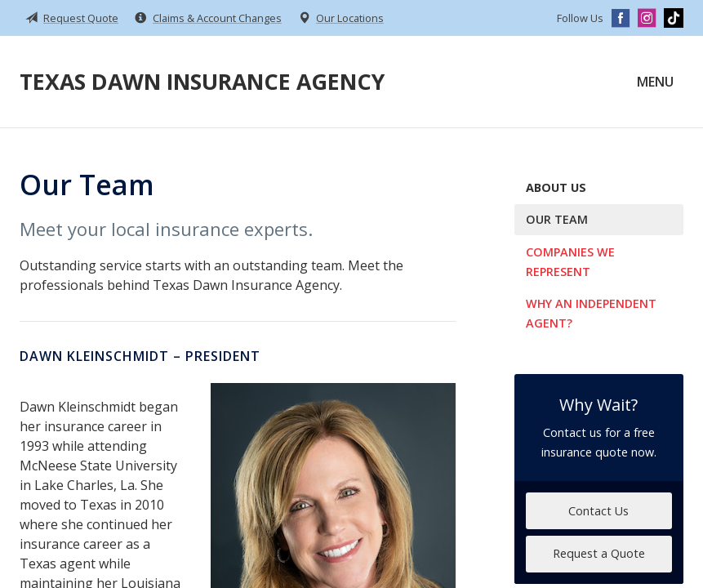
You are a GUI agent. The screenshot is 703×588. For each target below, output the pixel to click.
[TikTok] (674, 18)
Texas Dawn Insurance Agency (202, 81)
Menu (655, 82)
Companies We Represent (570, 262)
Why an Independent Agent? (591, 313)
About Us (556, 187)
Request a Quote (599, 553)
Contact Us (598, 511)
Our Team (557, 219)
